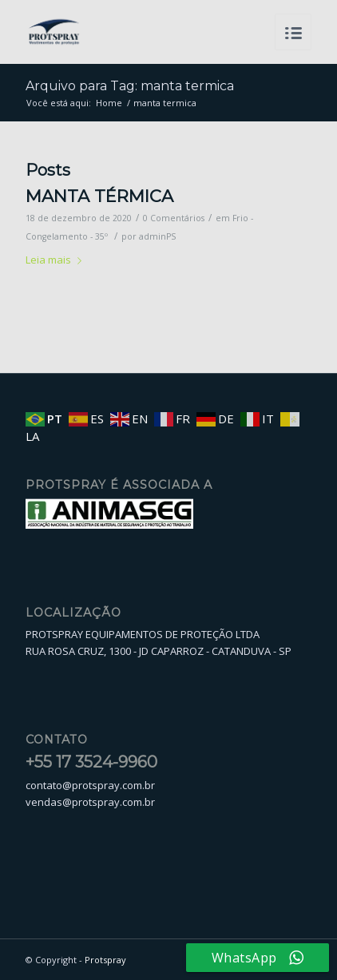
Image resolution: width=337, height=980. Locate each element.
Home (109, 103)
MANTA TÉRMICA (99, 196)
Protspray (105, 960)
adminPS (157, 236)
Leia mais (57, 260)
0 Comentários (174, 218)
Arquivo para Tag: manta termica (130, 86)
